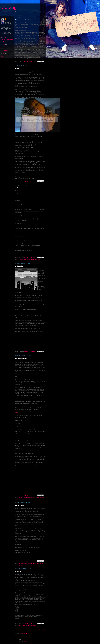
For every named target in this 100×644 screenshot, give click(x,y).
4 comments (32, 561)
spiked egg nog (19, 565)
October (6, 46)
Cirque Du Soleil (27, 497)
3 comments (32, 61)
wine (39, 260)
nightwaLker (19, 266)
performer (28, 626)
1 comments (32, 181)
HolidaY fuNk (20, 506)
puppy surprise (40, 563)
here (16, 413)
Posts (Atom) (24, 633)
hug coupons (22, 563)
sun (29, 260)
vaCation (18, 188)
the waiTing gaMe (21, 358)
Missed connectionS (22, 20)
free (24, 626)
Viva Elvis (24, 499)
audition (21, 497)
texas (32, 260)
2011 (4, 44)
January (6, 51)
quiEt (17, 68)
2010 (4, 53)
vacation (35, 260)
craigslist (21, 626)
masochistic (34, 497)
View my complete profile (7, 39)
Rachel (8, 19)
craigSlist (18, 571)
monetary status (29, 563)
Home (27, 630)
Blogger (26, 641)
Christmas (21, 260)
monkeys (26, 260)
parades (34, 563)
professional (33, 626)
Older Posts (42, 630)
